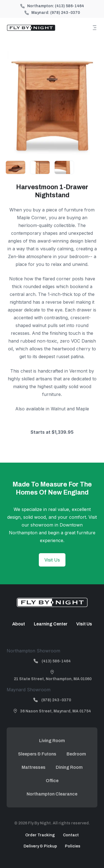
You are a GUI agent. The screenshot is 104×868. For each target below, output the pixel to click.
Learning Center (51, 624)
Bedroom (76, 754)
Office (52, 781)
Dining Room (69, 767)
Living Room (52, 741)
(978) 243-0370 (65, 13)
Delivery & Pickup (40, 846)
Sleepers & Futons (37, 754)
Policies (73, 846)
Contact (71, 835)
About (19, 624)
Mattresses (34, 767)
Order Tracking (40, 835)
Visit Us (52, 560)
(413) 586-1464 (69, 6)
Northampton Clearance (52, 794)
